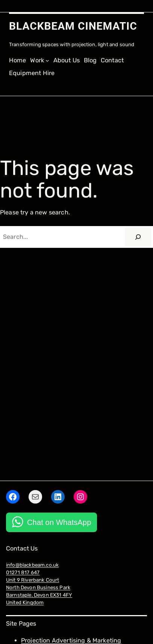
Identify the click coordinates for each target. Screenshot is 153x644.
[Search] (138, 237)
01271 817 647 (23, 572)
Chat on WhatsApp (59, 522)
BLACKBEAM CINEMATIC (73, 26)
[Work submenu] (40, 61)
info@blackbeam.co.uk (32, 565)
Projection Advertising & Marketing (71, 640)
